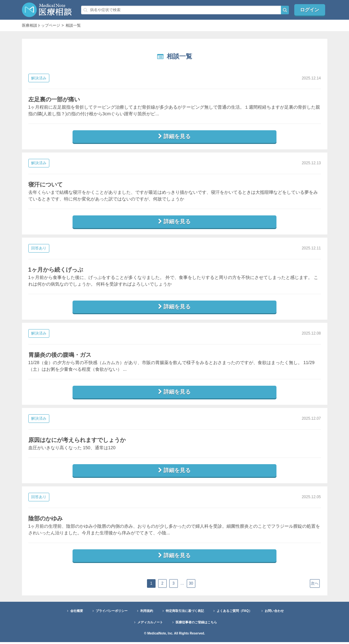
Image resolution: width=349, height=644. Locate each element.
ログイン (310, 10)
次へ (315, 586)
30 (191, 586)
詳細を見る (175, 137)
